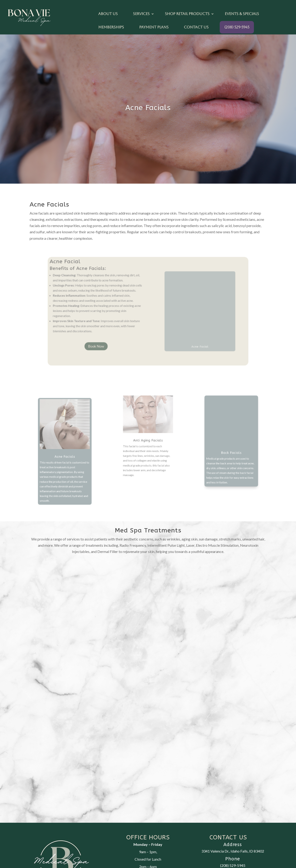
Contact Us (196, 27)
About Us (108, 14)
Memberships (111, 27)
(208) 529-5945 (237, 27)
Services (141, 14)
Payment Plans (154, 27)
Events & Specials (242, 14)
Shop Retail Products (187, 14)
